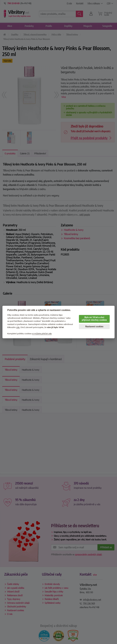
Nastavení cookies (94, 327)
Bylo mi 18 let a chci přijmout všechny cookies (94, 319)
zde (18, 327)
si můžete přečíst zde (42, 334)
